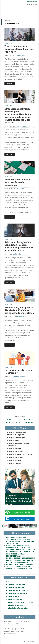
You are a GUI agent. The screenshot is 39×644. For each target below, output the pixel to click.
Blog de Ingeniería (16, 460)
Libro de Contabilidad (16, 588)
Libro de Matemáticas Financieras (20, 602)
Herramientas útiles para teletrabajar (19, 371)
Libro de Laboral (14, 596)
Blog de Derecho (15, 441)
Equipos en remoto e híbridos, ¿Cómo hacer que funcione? (19, 49)
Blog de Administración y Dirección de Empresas (18, 434)
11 (32, 419)
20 (32, 422)
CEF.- (10, 582)
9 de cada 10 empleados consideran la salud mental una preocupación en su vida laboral (19, 246)
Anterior (10, 419)
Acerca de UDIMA (13, 24)
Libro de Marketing (15, 599)
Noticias (8, 21)
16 (19, 422)
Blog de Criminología (17, 438)
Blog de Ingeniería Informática (20, 454)
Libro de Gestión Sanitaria (17, 593)
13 (10, 422)
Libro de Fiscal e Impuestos (18, 590)
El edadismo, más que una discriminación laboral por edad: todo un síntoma (19, 310)
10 (29, 419)
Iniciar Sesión (32, 2)
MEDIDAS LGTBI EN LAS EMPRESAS (20, 564)
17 (23, 422)
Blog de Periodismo (16, 451)
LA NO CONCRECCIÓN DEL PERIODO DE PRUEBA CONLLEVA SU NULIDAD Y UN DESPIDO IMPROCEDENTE (21, 560)
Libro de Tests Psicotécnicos (18, 608)
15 (16, 422)
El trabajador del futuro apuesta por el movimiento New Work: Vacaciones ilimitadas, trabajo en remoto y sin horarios (18, 116)
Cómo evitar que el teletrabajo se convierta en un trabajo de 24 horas (19, 568)
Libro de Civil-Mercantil (17, 585)
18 (26, 422)
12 (7, 422)
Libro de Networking (15, 605)
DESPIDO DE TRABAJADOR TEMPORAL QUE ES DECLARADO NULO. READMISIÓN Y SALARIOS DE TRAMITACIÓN (20, 540)
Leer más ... (10, 84)
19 (29, 422)
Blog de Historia (15, 448)
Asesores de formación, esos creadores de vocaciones (17, 182)
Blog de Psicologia (16, 463)
